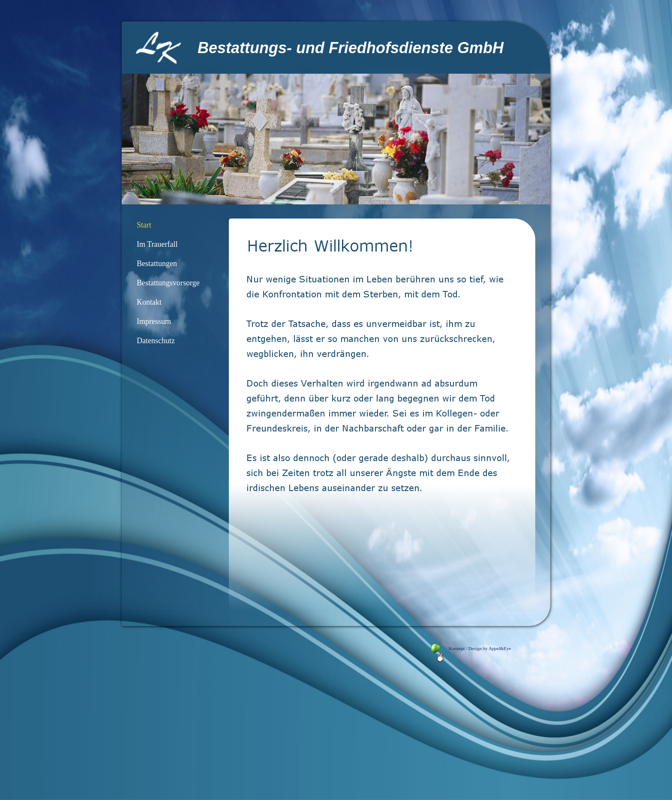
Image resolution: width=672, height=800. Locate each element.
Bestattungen (157, 264)
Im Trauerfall (157, 244)
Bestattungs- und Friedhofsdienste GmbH (351, 48)
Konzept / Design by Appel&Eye (477, 648)
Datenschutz (156, 341)
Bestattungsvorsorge (168, 283)
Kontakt (149, 302)
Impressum (154, 321)
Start (144, 225)
